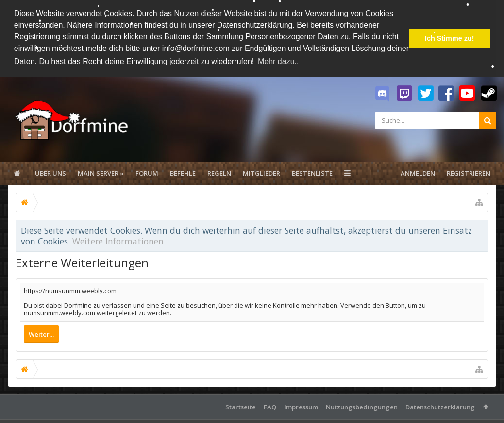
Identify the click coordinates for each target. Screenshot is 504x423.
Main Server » (101, 173)
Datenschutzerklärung (440, 407)
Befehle (183, 173)
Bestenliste (312, 173)
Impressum (301, 407)
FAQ (270, 407)
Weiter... (41, 334)
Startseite (241, 407)
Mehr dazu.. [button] (278, 61)
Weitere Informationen (118, 241)
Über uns (50, 173)
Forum (147, 173)
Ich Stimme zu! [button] (450, 38)
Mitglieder (261, 173)
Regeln (219, 173)
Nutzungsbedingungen (362, 407)
